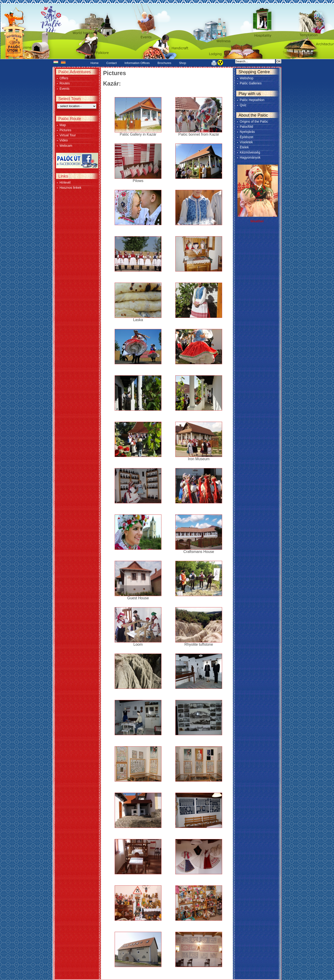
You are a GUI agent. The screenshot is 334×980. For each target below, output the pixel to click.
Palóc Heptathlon (252, 100)
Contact (112, 63)
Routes (65, 83)
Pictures (65, 130)
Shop (183, 63)
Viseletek (246, 142)
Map (63, 125)
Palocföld (246, 127)
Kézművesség (250, 152)
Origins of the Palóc (254, 121)
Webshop (247, 78)
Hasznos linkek (70, 188)
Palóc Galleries (251, 83)
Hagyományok (250, 157)
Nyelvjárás (247, 132)
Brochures (164, 63)
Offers (64, 78)
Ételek (244, 147)
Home (95, 63)
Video (64, 140)
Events (65, 89)
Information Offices (137, 63)
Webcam (66, 146)
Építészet (246, 137)
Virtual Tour (68, 135)
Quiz (243, 105)
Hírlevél (65, 182)
